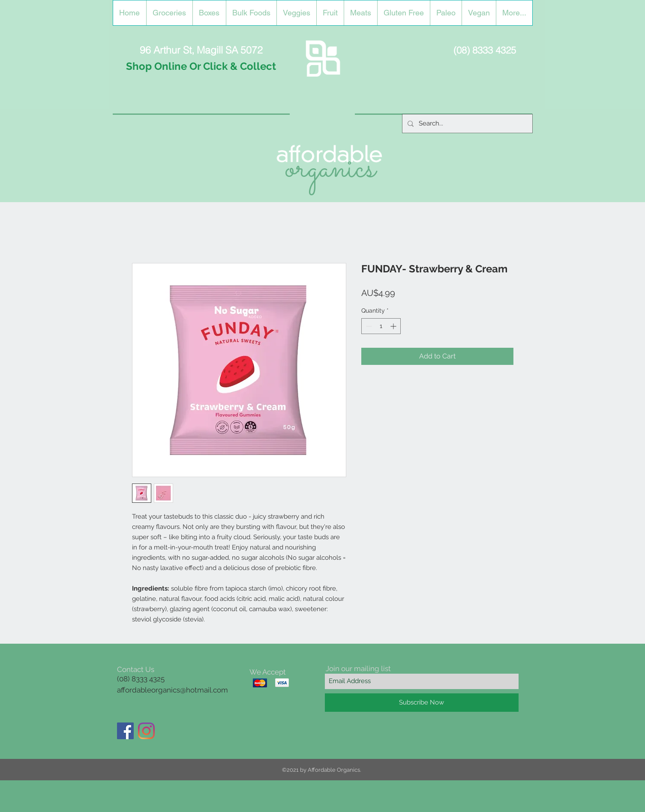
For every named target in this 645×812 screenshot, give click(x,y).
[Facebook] (125, 731)
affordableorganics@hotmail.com (172, 690)
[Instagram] (146, 731)
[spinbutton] (381, 326)
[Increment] (394, 326)
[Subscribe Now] (422, 703)
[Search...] (466, 124)
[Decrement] (368, 326)
